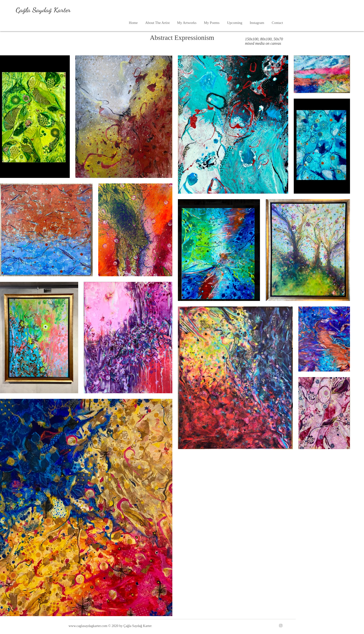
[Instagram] (281, 626)
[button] (187, 23)
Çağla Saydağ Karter (43, 10)
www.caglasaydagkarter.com (88, 626)
